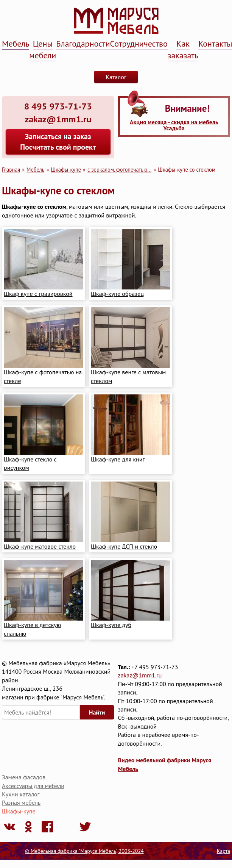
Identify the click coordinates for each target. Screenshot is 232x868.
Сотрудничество (139, 44)
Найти (97, 712)
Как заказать (183, 49)
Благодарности (83, 44)
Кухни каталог (21, 794)
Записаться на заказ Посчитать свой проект (58, 142)
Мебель (16, 44)
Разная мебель (21, 802)
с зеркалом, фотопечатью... (119, 170)
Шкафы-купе (66, 170)
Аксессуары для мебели (33, 786)
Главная (11, 170)
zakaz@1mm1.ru (140, 675)
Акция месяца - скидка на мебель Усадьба (174, 125)
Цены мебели (43, 49)
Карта (223, 851)
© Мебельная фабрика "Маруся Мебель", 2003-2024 (84, 851)
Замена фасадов (24, 777)
